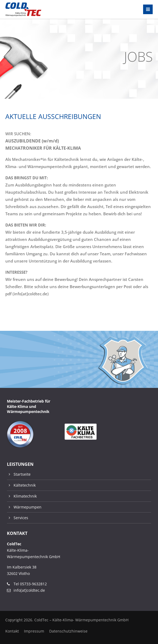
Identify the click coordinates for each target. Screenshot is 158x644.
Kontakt (12, 631)
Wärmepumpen (28, 507)
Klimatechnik (25, 496)
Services (21, 518)
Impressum (34, 631)
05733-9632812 (33, 584)
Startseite (22, 474)
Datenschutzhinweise (68, 631)
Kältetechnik (25, 485)
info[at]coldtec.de (29, 590)
